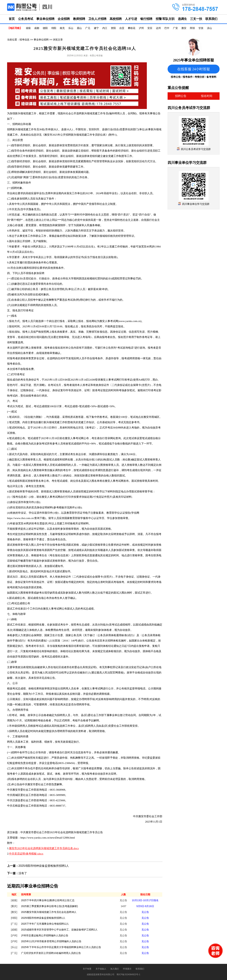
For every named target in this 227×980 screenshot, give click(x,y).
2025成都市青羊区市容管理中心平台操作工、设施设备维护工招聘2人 (59, 930)
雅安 (184, 28)
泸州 (141, 28)
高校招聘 (116, 19)
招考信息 (24, 40)
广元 (88, 28)
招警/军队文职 (165, 19)
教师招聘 (79, 19)
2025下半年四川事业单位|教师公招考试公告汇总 (48, 900)
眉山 (79, 28)
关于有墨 (87, 969)
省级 (28, 28)
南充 (62, 28)
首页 (12, 19)
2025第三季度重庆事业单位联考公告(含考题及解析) (49, 906)
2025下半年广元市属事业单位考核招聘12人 (45, 924)
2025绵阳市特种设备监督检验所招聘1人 (44, 866)
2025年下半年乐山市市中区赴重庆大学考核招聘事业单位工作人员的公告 (61, 947)
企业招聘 (64, 19)
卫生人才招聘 (97, 19)
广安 (175, 28)
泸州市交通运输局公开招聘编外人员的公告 (45, 935)
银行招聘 (146, 19)
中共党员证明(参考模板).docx (26, 854)
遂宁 (96, 28)
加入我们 (115, 969)
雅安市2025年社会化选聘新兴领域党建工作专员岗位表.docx (44, 848)
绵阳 (54, 28)
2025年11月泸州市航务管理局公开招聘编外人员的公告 (51, 941)
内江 (105, 28)
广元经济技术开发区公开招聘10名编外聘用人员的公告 (51, 953)
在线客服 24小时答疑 (194, 69)
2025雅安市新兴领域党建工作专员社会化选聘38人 (49, 912)
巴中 (167, 28)
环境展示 (127, 969)
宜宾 (150, 28)
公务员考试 (26, 19)
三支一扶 (196, 19)
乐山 (71, 28)
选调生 (182, 19)
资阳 (113, 28)
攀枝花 (132, 28)
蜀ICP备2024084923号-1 (128, 974)
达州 (158, 28)
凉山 (209, 28)
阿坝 (192, 28)
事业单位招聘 (45, 19)
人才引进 (131, 19)
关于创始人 (101, 969)
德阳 (45, 28)
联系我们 (211, 19)
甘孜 (201, 28)
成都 (37, 28)
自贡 (122, 28)
